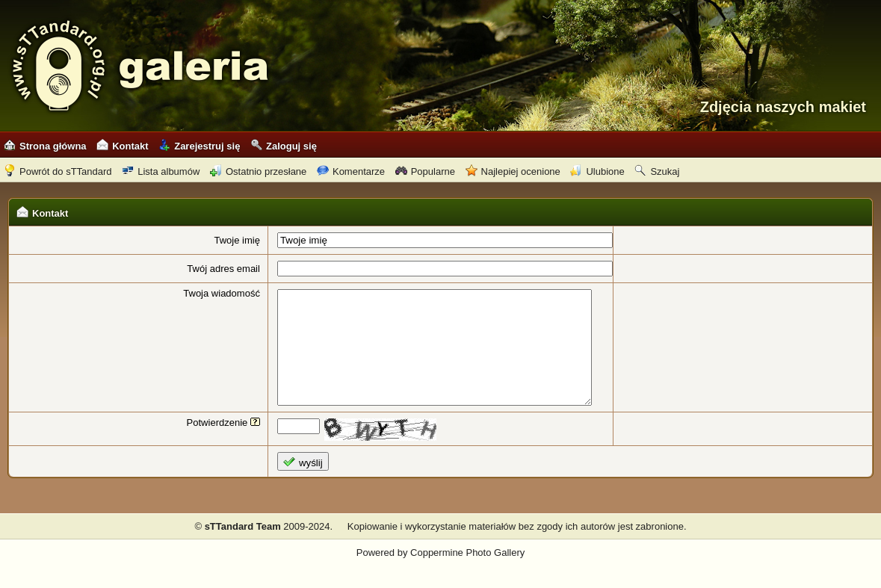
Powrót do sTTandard (58, 171)
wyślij (293, 485)
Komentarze (351, 171)
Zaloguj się (284, 146)
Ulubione (597, 171)
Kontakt (122, 146)
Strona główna (45, 146)
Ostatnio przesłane (258, 171)
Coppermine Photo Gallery (467, 575)
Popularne (425, 171)
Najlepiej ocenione (513, 171)
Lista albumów (161, 171)
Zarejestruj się (199, 146)
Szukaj (657, 171)
